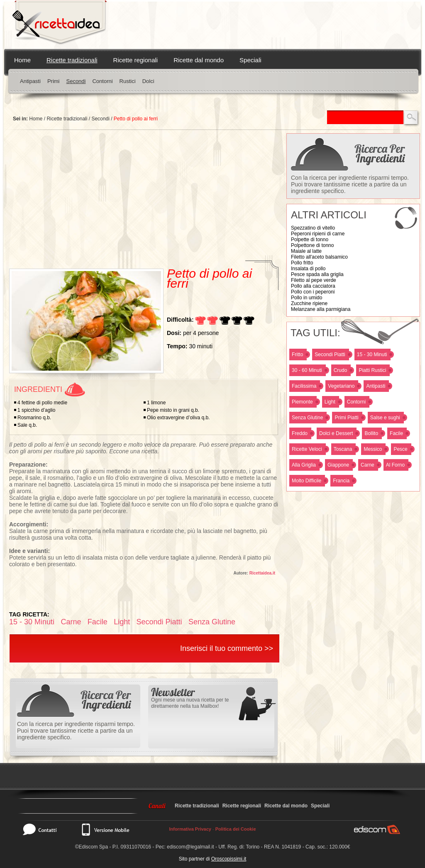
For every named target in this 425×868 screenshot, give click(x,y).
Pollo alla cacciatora (313, 286)
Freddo (300, 433)
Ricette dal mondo (199, 60)
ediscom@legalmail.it (191, 847)
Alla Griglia (304, 465)
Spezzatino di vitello (313, 228)
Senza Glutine (307, 418)
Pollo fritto (302, 263)
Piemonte (302, 402)
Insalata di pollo (308, 269)
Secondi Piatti (330, 355)
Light (330, 402)
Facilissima (304, 386)
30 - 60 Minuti (307, 370)
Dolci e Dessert (336, 433)
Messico (373, 449)
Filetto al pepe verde (314, 280)
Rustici (128, 81)
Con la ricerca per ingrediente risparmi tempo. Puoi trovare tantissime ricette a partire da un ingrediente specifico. (350, 184)
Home (22, 60)
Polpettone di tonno (312, 245)
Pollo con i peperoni (313, 292)
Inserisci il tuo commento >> (227, 648)
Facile (396, 433)
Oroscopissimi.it (229, 859)
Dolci (148, 81)
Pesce (400, 449)
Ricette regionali (136, 60)
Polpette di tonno (310, 240)
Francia (341, 481)
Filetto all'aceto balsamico (319, 257)
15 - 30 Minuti (372, 355)
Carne (368, 465)
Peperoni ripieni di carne (318, 234)
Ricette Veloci (307, 449)
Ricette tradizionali (72, 60)
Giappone (338, 465)
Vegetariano (341, 386)
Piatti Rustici (372, 370)
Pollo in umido (307, 298)
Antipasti (30, 81)
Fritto (297, 355)
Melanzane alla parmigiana (321, 309)
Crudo (341, 370)
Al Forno (395, 465)
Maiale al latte (306, 251)
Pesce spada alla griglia (317, 274)
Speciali (250, 60)
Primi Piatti (346, 418)
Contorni (102, 81)
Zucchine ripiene (309, 303)
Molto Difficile (307, 481)
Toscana (343, 449)
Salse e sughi (385, 418)
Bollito (371, 433)
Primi (54, 81)
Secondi (76, 81)
